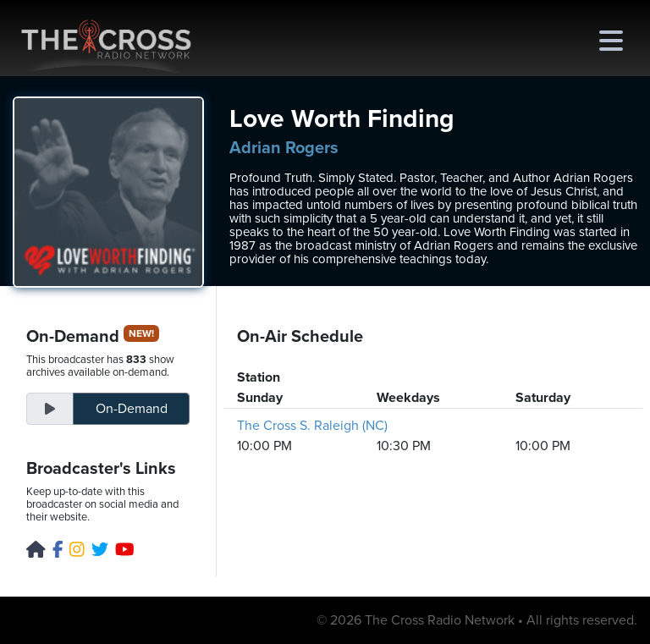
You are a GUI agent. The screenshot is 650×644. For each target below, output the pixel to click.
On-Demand (132, 409)
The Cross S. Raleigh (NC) (312, 426)
